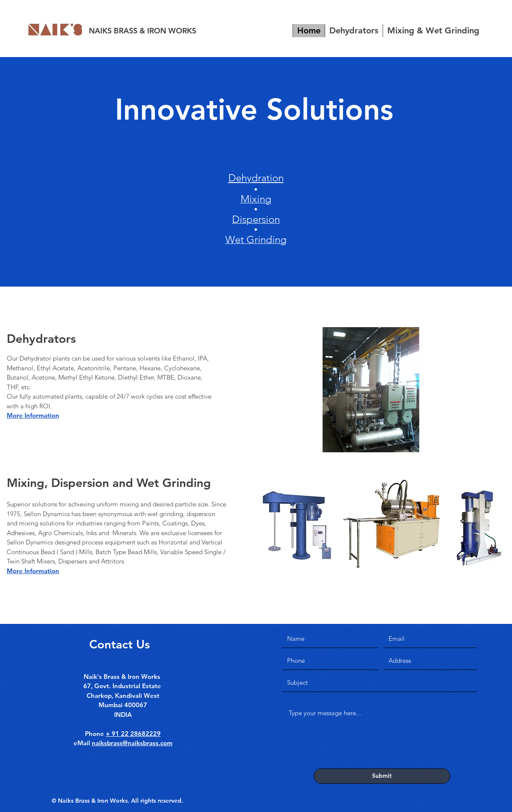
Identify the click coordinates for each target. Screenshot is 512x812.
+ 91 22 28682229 (133, 734)
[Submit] (382, 776)
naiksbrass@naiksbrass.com (132, 743)
